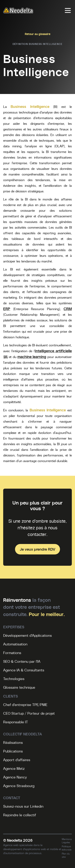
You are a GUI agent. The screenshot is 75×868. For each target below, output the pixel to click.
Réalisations (13, 742)
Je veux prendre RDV (37, 549)
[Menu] (68, 10)
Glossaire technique (19, 687)
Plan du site (66, 855)
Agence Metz (14, 768)
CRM (68, 309)
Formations (12, 653)
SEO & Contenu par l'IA (22, 661)
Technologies (14, 679)
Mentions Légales (67, 841)
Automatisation (15, 644)
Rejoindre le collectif (20, 815)
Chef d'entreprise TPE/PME (25, 705)
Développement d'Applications (27, 635)
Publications (13, 751)
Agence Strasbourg (19, 786)
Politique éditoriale (67, 848)
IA (6, 357)
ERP (7, 309)
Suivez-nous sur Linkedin (23, 806)
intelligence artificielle (53, 351)
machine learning (32, 357)
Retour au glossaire (38, 34)
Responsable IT (16, 722)
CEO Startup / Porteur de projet (29, 713)
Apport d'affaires (17, 760)
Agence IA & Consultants (24, 670)
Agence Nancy (15, 777)
